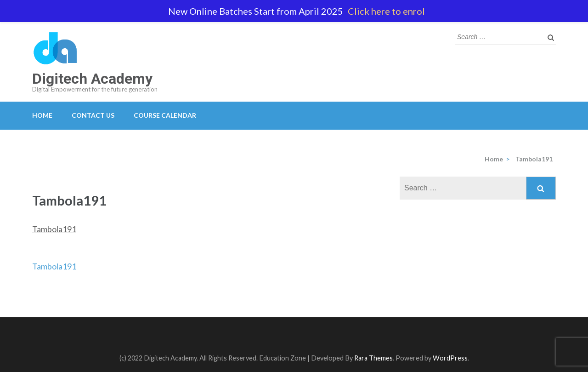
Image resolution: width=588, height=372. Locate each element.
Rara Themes (373, 358)
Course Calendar (165, 115)
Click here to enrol (386, 11)
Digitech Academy (92, 79)
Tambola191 (54, 229)
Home (42, 115)
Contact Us (93, 115)
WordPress (450, 358)
